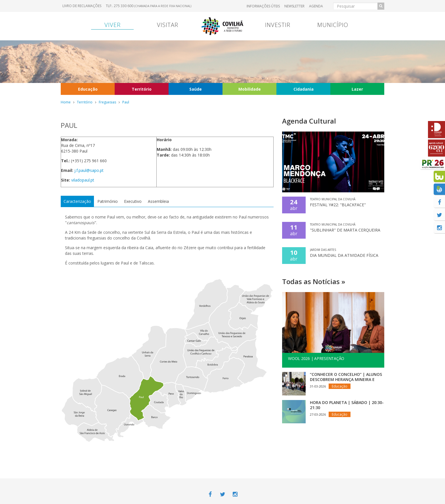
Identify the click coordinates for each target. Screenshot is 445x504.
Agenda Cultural (309, 121)
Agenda (316, 6)
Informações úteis (263, 6)
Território (142, 89)
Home (66, 102)
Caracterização (77, 201)
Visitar (168, 25)
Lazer (357, 89)
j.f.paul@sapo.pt (89, 170)
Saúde (196, 89)
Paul (126, 102)
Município (333, 25)
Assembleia (158, 201)
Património (108, 201)
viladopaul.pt (83, 180)
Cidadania (304, 89)
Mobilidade (250, 89)
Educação (88, 89)
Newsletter (294, 6)
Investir (278, 25)
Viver (113, 25)
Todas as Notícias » (314, 281)
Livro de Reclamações (82, 6)
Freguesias (107, 102)
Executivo (133, 201)
